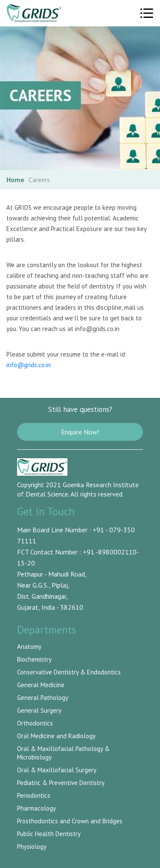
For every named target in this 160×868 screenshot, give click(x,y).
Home (15, 180)
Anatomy (29, 647)
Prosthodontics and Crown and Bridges (70, 821)
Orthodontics (35, 723)
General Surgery (39, 710)
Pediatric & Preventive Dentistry (61, 783)
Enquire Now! (80, 432)
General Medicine (41, 685)
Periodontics (34, 795)
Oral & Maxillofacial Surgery (57, 770)
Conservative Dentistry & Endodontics (69, 672)
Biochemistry (34, 659)
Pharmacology (36, 808)
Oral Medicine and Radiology (56, 736)
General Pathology (43, 698)
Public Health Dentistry (49, 834)
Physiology (32, 847)
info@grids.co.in (29, 365)
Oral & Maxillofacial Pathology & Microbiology (63, 753)
